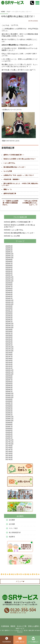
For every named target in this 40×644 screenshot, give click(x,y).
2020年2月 (9, 390)
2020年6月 (9, 382)
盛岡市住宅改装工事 (10, 194)
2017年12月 (10, 440)
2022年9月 (9, 329)
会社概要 (12, 520)
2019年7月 (9, 403)
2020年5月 (9, 384)
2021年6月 (9, 359)
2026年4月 (9, 246)
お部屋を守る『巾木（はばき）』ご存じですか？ (19, 175)
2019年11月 (10, 395)
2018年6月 (9, 428)
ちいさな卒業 (8, 171)
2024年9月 (9, 283)
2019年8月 (9, 401)
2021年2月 (9, 366)
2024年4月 (9, 293)
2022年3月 (9, 341)
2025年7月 (9, 263)
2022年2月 (9, 343)
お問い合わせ (20, 640)
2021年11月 (10, 349)
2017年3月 (9, 457)
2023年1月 (9, 322)
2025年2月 (9, 273)
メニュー (20, 581)
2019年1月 (9, 415)
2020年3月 (9, 388)
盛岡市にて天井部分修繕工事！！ (14, 155)
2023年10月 (10, 304)
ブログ (16, 217)
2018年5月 (9, 430)
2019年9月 (9, 399)
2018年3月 (9, 434)
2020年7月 (9, 380)
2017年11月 (10, 442)
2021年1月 (9, 368)
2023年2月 (9, 320)
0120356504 (7, 640)
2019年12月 (10, 393)
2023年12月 (10, 300)
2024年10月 (10, 281)
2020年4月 (9, 386)
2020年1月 (9, 392)
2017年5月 (9, 454)
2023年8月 (9, 308)
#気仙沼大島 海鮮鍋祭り (12, 179)
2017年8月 (9, 448)
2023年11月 (10, 302)
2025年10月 (10, 258)
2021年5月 (9, 360)
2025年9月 (9, 260)
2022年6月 (9, 335)
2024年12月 (10, 277)
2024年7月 (9, 287)
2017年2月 (9, 459)
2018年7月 (9, 426)
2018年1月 (9, 438)
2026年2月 (9, 250)
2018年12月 (10, 417)
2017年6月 (9, 452)
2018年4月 (9, 432)
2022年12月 (10, 324)
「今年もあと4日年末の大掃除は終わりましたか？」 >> (30, 203)
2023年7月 (9, 310)
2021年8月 (9, 355)
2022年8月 (9, 331)
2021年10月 (10, 351)
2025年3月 (9, 271)
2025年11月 (10, 256)
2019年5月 (9, 407)
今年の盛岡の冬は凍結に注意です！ (18, 16)
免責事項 (12, 537)
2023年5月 (9, 314)
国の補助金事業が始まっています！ (15, 167)
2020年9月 (9, 376)
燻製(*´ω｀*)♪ (8, 189)
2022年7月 (9, 333)
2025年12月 (10, 254)
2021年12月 (10, 347)
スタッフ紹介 (13, 528)
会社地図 (12, 524)
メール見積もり (33, 640)
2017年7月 (9, 450)
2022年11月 (10, 326)
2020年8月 (9, 378)
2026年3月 (9, 248)
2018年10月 (10, 421)
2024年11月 (10, 279)
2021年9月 (9, 353)
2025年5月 (9, 267)
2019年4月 (9, 409)
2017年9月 (9, 446)
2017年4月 (9, 456)
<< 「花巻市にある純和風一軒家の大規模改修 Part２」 (11, 203)
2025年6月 (9, 265)
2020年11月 (10, 372)
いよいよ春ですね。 (10, 163)
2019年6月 (9, 405)
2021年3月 (9, 364)
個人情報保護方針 (15, 532)
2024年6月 (9, 289)
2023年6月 (9, 312)
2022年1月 (9, 345)
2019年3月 (9, 411)
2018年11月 (10, 419)
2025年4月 (9, 269)
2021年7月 (9, 357)
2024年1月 (9, 298)
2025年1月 (9, 275)
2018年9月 (9, 423)
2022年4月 (9, 339)
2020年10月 (10, 374)
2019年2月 (9, 413)
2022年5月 (9, 337)
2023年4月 (9, 316)
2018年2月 (9, 436)
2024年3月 (9, 295)
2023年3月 (9, 318)
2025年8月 (9, 262)
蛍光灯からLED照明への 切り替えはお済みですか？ (20, 159)
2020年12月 (10, 370)
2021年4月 (9, 362)
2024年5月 (9, 291)
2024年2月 (9, 296)
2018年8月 (9, 424)
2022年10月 (10, 327)
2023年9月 (9, 306)
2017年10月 (10, 444)
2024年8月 (9, 285)
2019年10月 (10, 397)
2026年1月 (9, 252)
